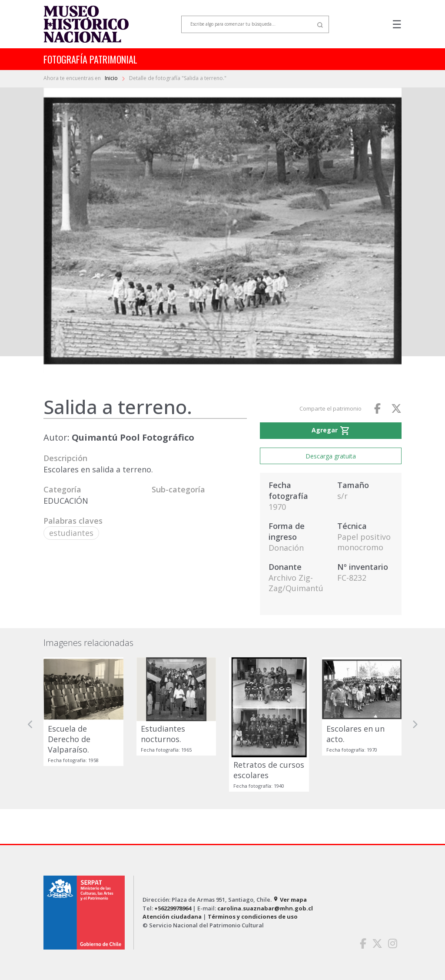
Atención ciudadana (172, 916)
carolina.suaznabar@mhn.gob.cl (265, 908)
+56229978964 (173, 908)
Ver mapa (290, 900)
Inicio (112, 78)
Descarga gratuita (331, 456)
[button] (30, 724)
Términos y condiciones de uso (253, 916)
